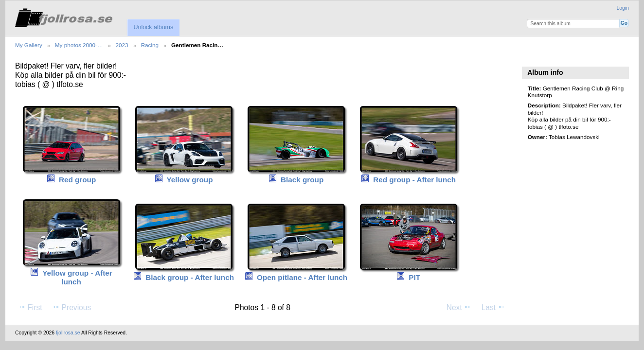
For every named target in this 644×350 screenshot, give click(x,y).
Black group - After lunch (190, 277)
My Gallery (29, 45)
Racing (150, 45)
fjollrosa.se (68, 333)
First (30, 307)
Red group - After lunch (414, 180)
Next (459, 307)
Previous (72, 307)
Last (493, 307)
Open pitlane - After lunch (302, 277)
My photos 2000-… (79, 45)
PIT (414, 277)
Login (623, 8)
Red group (77, 180)
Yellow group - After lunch (77, 278)
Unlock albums (153, 27)
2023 (122, 45)
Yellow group (189, 180)
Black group (302, 180)
